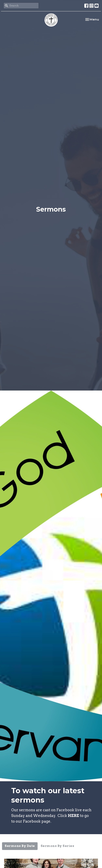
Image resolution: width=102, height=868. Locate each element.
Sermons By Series (58, 846)
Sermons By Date (20, 846)
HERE (73, 816)
